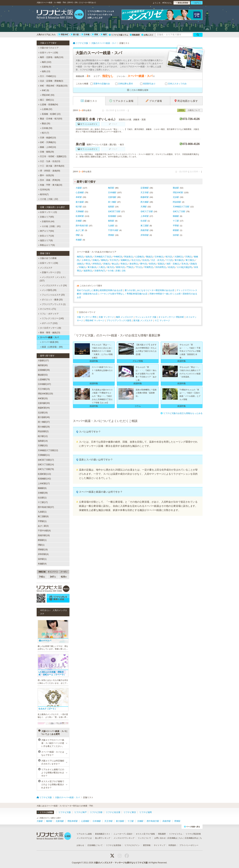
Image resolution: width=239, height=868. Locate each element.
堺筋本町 (63, 34)
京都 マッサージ (106, 317)
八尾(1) (102, 267)
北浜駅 (176, 197)
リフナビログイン (132, 845)
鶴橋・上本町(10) (47, 147)
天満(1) (188, 257)
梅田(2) (80, 257)
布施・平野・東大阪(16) (50, 185)
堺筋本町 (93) (47, 95)
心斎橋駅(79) (44, 379)
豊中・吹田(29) (46, 175)
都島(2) (104, 260)
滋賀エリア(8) (45, 240)
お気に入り (147, 35)
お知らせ (80, 845)
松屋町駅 (80, 216)
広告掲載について (95, 845)
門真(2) (130, 267)
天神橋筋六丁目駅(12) (48, 450)
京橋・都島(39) (46, 152)
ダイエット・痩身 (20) (51, 300)
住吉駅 (144, 221)
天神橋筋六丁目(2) (103, 257)
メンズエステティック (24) (53, 285)
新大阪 (75, 34)
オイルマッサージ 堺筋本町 (171, 317)
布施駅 (79, 240)
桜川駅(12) (43, 436)
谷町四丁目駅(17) (46, 460)
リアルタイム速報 (84, 834)
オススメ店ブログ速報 (145, 834)
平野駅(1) (42, 521)
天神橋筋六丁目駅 (181, 207)
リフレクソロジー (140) (52, 318)
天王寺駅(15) (44, 389)
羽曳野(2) (149, 267)
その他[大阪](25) (184, 267)
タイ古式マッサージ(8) (50, 328)
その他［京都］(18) (116, 271)
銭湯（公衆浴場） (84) (51, 347)
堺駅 (78, 235)
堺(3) (88, 264)
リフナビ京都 (96, 812)
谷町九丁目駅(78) (46, 469)
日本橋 (85, 34)
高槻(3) (194, 264)
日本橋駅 (112, 193)
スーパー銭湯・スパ (48, 337)
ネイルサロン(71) (47, 309)
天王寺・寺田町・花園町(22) (52, 156)
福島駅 (111, 207)
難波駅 (176, 188)
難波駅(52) (43, 375)
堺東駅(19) (43, 550)
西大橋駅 (145, 202)
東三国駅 (145, 226)
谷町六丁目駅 (147, 211)
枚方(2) (111, 267)
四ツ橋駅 (112, 202)
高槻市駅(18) (44, 535)
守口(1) (139, 267)
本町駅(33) (43, 398)
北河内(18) (44, 190)
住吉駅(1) (42, 498)
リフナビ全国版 (45, 812)
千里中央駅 (113, 230)
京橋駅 (79, 221)
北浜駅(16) (43, 413)
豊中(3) (144, 264)
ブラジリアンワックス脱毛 (119, 320)
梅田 (104, 34)
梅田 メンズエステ (125, 317)
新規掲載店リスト (103, 834)
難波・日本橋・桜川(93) (50, 119)
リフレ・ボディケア (48, 314)
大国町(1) (179, 257)
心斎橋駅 (80, 193)
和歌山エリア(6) (46, 245)
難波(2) (149, 257)
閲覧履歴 (135, 35)
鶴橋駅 (176, 216)
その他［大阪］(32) (48, 199)
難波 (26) (45, 124)
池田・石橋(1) (173, 264)
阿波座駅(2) (43, 431)
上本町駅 (145, 216)
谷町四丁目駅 (114, 211)
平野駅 (176, 226)
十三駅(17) (43, 502)
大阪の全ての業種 (47, 258)
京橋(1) (96, 260)
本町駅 (79, 197)
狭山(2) (115, 264)
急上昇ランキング (103, 838)
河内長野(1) (161, 267)
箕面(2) (161, 264)
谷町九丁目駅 (179, 211)
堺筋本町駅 (178, 193)
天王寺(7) (114, 260)
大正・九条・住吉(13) (49, 161)
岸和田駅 (145, 235)
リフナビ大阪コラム (119, 35)
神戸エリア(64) (46, 231)
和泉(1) (124, 264)
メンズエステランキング (124, 838)
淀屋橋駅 (145, 188)
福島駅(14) (43, 441)
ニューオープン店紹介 (123, 834)
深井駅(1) (42, 559)
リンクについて (144, 838)
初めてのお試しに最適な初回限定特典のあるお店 (100, 290)
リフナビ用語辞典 (193, 834)
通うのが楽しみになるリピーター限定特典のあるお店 (149, 290)
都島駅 (111, 221)
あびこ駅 (80, 230)
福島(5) (89, 257)
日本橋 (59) (46, 128)
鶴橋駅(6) (42, 488)
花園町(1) (125, 260)
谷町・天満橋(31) (47, 142)
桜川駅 (79, 207)
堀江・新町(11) (46, 100)
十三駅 (176, 221)
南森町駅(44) (44, 408)
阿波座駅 (177, 202)
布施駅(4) (42, 564)
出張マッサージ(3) (47, 212)
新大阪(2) (179, 260)
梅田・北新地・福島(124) (51, 57)
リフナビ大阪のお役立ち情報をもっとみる (182, 413)
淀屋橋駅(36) (44, 370)
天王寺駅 (145, 193)
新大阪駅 (80, 202)
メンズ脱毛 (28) (48, 290)
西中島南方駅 (82, 226)
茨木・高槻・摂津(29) (49, 180)
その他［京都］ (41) (50, 226)
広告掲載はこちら (175, 838)
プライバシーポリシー (189, 845)
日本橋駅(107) (44, 384)
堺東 (95, 34)
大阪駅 (79, 188)
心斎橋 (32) (46, 109)
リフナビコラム (176, 834)
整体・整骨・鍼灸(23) (49, 333)
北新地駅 (112, 197)
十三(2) (169, 260)
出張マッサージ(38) (48, 53)
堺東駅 (111, 235)
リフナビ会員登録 (114, 845)
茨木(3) (185, 264)
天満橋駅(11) (44, 455)
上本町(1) (86, 260)
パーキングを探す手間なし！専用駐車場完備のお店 (124, 294)
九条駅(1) (42, 512)
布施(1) (82, 267)
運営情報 (147, 845)
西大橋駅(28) (44, 427)
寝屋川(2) (120, 267)
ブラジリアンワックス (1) (53, 304)
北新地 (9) (45, 67)
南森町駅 (145, 197)
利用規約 (172, 845)
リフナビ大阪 (65, 812)
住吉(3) (146, 260)
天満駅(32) (43, 446)
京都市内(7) (100, 271)
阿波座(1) (129, 257)
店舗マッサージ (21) (50, 272)
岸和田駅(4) (43, 554)
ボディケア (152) (49, 323)
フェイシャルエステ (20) (52, 295)
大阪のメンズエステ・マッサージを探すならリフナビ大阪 (121, 863)
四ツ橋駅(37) (44, 422)
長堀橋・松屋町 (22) (50, 114)
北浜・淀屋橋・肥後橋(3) (51, 81)
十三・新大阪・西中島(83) (51, 166)
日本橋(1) (159, 257)
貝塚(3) (107, 264)
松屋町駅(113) (44, 474)
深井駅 (176, 235)
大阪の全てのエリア (48, 48)
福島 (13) (45, 71)
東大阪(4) (92, 267)
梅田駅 (111, 188)
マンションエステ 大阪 (146, 317)
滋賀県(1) (88, 271)
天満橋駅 (80, 211)
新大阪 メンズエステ (143, 320)
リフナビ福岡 (146, 812)
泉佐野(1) (134, 264)
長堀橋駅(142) (44, 479)
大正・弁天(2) (158, 260)
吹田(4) (152, 264)
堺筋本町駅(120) (45, 394)
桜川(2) (169, 257)
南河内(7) (43, 194)
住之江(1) (136, 260)
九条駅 (111, 226)
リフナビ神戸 (80, 812)
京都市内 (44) (47, 221)
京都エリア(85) (46, 217)
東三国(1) (190, 260)
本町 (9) (44, 90)
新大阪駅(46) (44, 417)
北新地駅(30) (44, 403)
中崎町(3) (118, 257)
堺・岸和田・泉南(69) (49, 171)
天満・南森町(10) (47, 138)
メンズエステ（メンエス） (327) (53, 279)
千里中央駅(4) (44, 531)
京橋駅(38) (43, 493)
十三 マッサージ (162, 320)
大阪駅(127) (43, 361)
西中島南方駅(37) (46, 507)
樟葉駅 (176, 230)
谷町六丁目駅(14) (46, 465)
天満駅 (144, 207)
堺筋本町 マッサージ (95, 320)
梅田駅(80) (43, 365)
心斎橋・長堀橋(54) (48, 105)
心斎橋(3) (140, 257)
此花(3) (172, 267)
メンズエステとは (84, 838)
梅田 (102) (46, 62)
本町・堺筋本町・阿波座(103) (53, 86)
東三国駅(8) (43, 516)
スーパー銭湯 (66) (49, 342)
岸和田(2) (97, 264)
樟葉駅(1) (42, 540)
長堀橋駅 (112, 216)
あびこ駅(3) (43, 526)
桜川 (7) (44, 133)
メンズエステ (45, 268)
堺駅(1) (41, 545)
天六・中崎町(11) (47, 76)
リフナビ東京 (130, 812)
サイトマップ (160, 845)
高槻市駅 (145, 230)
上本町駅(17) (44, 484)
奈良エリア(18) (46, 236)
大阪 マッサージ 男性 (87, 317)
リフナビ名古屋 (113, 812)
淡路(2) (80, 264)
